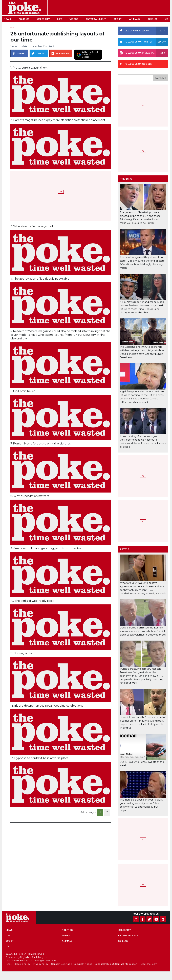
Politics (24, 19)
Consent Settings (60, 964)
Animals (134, 19)
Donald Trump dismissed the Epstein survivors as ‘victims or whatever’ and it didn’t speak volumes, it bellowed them (143, 631)
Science (152, 19)
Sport (118, 19)
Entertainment (96, 19)
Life (60, 19)
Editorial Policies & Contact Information (116, 964)
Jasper (14, 46)
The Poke (25, 8)
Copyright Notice (83, 964)
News (7, 19)
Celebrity (43, 19)
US (167, 19)
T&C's (8, 964)
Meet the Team (149, 964)
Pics (12, 27)
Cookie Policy (23, 964)
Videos (74, 19)
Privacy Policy (41, 964)
